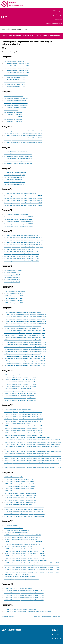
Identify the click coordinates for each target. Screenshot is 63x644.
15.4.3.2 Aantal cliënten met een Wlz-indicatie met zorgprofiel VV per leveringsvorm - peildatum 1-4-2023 (31, 565)
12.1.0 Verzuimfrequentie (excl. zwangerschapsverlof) (18, 375)
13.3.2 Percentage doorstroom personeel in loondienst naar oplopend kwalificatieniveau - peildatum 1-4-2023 (32, 442)
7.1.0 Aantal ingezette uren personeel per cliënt (16, 215)
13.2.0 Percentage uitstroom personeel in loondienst (17, 424)
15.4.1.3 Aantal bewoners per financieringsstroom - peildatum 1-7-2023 (22, 540)
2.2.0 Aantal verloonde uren (11, 110)
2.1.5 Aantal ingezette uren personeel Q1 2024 (16, 108)
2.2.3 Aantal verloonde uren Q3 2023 (13, 117)
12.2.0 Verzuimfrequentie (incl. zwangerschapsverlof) (17, 389)
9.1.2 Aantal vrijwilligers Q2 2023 (12, 275)
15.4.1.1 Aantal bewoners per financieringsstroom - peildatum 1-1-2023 (22, 535)
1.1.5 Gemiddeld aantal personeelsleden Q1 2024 (16, 73)
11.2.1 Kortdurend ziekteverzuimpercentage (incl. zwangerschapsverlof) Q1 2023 (25, 328)
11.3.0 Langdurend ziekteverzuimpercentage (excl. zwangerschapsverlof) (23, 340)
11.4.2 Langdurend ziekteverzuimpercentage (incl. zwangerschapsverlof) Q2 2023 (25, 358)
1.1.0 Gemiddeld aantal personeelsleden (14, 61)
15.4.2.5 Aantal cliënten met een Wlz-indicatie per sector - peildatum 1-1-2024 (24, 558)
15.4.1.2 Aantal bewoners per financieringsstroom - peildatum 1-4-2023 (22, 537)
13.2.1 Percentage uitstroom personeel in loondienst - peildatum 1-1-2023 (23, 426)
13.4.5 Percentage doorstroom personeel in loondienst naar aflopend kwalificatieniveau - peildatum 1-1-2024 (32, 468)
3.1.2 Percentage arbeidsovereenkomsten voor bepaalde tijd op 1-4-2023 (23, 135)
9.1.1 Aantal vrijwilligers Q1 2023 (12, 273)
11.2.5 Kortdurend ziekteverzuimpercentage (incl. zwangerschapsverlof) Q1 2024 (25, 338)
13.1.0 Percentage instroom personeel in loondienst (17, 410)
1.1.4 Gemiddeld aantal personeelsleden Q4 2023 (16, 70)
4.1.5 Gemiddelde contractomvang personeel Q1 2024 (18, 163)
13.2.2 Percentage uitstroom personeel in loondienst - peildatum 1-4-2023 (23, 428)
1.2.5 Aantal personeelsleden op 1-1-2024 (15, 87)
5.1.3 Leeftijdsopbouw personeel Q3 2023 (14, 180)
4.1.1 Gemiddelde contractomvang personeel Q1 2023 (18, 154)
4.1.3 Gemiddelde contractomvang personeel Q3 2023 (18, 159)
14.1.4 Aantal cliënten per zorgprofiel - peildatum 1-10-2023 (19, 486)
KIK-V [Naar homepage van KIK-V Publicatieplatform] (4, 17)
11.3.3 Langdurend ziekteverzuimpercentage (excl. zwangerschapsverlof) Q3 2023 (25, 347)
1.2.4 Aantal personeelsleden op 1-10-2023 (15, 84)
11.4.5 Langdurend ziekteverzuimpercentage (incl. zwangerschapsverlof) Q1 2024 (25, 365)
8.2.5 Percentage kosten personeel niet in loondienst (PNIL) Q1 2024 (21, 261)
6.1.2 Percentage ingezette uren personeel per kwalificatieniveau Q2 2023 (23, 198)
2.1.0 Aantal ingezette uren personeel (13, 96)
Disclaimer (57, 639)
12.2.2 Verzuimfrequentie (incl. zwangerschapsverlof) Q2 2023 (20, 393)
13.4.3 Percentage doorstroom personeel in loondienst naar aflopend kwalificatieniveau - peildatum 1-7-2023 (32, 461)
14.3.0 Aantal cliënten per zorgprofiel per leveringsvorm (18, 505)
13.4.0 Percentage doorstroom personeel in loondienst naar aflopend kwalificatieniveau (27, 454)
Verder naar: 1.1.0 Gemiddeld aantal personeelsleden (48, 617)
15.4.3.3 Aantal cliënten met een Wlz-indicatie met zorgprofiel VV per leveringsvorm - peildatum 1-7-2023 (31, 567)
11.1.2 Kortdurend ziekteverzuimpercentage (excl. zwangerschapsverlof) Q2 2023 (25, 317)
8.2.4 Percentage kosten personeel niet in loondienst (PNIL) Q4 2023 (21, 259)
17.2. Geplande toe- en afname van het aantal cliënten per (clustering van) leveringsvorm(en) (28, 612)
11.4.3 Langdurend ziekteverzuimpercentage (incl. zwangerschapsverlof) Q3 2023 (25, 361)
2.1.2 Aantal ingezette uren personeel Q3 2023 (16, 103)
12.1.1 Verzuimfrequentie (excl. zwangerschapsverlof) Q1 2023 (20, 377)
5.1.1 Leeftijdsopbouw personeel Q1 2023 (14, 175)
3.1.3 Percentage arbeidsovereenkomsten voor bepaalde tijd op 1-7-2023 (23, 138)
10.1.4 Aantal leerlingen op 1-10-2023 (14, 300)
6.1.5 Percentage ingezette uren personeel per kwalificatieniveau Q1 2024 (23, 205)
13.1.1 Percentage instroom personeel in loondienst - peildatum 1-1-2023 (23, 412)
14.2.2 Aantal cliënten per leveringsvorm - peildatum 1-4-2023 (20, 495)
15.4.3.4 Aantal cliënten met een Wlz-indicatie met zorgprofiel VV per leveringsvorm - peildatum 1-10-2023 (32, 570)
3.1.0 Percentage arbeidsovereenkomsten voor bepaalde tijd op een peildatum (24, 131)
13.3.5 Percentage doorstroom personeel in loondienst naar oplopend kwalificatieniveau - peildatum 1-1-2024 (32, 451)
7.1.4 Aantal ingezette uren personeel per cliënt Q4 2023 (18, 224)
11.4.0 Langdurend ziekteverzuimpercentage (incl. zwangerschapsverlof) (22, 354)
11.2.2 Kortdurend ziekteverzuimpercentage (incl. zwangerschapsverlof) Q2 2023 (25, 331)
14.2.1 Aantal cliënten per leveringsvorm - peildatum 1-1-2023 (20, 493)
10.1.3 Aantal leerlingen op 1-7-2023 (13, 298)
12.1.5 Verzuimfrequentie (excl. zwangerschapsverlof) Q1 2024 (20, 386)
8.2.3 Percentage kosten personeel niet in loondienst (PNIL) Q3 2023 (21, 256)
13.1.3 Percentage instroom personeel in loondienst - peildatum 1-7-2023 (23, 417)
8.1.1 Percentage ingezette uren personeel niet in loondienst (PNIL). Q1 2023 (23, 238)
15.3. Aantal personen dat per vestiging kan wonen (17, 530)
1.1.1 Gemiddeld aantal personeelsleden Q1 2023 (16, 63)
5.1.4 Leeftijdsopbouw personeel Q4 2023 (14, 182)
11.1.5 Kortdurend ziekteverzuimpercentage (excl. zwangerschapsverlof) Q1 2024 (25, 324)
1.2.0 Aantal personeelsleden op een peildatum (16, 75)
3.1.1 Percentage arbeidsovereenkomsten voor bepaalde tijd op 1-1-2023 (23, 133)
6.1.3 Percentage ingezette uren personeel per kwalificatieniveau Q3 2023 (23, 201)
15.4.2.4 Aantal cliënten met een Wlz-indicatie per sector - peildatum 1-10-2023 (24, 556)
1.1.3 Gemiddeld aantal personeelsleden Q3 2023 (16, 68)
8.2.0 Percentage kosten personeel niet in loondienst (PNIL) (19, 249)
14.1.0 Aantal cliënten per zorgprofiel (13, 477)
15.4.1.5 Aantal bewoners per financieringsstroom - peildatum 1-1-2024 (22, 544)
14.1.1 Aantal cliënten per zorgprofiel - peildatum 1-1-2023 (19, 479)
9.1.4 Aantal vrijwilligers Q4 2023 (12, 280)
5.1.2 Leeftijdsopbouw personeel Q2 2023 (14, 177)
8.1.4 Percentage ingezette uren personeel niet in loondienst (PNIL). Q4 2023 (23, 245)
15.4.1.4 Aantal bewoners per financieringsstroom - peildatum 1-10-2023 (23, 542)
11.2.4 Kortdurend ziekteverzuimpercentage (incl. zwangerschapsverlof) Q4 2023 (25, 335)
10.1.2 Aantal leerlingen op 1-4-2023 (13, 296)
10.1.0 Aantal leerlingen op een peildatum (14, 291)
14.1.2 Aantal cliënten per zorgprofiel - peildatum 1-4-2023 (19, 482)
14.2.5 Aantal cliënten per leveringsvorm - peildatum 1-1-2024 (20, 502)
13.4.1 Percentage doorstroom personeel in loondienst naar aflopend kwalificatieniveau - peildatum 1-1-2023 (32, 456)
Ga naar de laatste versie (51, 36)
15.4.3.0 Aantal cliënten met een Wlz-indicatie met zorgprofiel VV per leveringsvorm (26, 560)
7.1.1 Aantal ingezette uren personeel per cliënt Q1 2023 (18, 217)
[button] (3, 48)
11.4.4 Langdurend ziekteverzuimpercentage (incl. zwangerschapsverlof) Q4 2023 (25, 363)
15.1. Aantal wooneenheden (11, 526)
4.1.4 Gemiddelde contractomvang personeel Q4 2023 (18, 161)
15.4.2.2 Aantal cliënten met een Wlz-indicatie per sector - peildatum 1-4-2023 (24, 551)
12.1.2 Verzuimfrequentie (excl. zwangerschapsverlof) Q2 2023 (20, 379)
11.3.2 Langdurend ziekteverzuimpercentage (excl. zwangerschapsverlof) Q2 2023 (25, 345)
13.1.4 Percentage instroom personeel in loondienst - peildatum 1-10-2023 (23, 419)
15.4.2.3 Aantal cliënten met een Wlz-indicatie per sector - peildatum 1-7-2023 (24, 553)
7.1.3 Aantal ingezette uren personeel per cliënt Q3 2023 (18, 221)
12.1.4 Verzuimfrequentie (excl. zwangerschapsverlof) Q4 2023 (20, 384)
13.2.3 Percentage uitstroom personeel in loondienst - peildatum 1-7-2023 (23, 430)
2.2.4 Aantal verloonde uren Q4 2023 (13, 119)
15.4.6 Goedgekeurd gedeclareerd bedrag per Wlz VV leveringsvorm (21, 579)
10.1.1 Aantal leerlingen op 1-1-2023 (13, 294)
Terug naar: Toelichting (8, 617)
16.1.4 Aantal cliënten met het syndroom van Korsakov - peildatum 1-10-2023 (24, 598)
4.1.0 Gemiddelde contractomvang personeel (15, 152)
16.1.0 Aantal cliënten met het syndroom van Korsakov (18, 588)
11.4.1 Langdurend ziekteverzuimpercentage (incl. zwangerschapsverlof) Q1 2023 (25, 356)
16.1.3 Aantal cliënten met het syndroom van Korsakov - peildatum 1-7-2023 (24, 595)
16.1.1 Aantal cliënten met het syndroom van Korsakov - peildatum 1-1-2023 (24, 591)
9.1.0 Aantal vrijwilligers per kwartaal (13, 270)
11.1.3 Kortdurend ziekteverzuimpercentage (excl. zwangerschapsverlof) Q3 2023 (25, 319)
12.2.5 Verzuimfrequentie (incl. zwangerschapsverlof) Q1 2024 (20, 400)
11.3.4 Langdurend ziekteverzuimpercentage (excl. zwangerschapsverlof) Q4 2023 (25, 349)
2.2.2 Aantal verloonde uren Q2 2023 (13, 115)
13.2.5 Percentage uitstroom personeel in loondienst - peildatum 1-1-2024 (23, 435)
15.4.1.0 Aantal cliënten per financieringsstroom (16, 533)
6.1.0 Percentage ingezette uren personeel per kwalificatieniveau (21, 194)
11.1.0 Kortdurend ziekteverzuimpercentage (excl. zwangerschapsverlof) (22, 312)
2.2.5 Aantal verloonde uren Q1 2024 (13, 121)
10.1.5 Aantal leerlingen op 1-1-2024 (13, 303)
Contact (56, 635)
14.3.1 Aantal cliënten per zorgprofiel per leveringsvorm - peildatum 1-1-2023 (24, 507)
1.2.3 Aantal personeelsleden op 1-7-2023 (15, 82)
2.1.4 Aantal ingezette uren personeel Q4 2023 (16, 105)
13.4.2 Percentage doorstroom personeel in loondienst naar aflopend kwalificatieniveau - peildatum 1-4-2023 (32, 458)
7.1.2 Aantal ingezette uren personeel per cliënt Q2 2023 (18, 219)
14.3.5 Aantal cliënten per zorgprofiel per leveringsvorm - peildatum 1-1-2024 (24, 516)
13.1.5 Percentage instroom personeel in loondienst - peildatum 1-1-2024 (23, 421)
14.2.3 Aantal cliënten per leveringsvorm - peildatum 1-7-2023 (20, 498)
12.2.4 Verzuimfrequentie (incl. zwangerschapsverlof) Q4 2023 (20, 398)
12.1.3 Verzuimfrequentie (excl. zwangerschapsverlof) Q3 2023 (20, 382)
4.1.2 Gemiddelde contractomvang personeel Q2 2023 (18, 156)
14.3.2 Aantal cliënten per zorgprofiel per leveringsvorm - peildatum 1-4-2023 (24, 509)
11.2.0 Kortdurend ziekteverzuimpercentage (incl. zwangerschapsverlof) (22, 326)
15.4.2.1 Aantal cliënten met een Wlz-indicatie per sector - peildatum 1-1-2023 (24, 549)
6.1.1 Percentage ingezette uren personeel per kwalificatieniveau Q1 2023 (23, 196)
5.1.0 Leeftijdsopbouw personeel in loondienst (16, 173)
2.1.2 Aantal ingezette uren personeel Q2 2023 (16, 101)
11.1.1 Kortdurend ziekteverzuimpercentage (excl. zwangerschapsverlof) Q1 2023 (25, 314)
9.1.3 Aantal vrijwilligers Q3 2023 (12, 277)
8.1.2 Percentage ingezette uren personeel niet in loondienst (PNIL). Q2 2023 (23, 240)
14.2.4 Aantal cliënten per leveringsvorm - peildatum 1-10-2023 (20, 500)
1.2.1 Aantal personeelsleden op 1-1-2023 (15, 77)
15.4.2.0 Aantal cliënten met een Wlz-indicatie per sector (18, 547)
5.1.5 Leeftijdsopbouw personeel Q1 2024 (14, 184)
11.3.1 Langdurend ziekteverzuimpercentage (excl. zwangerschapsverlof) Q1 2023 (25, 342)
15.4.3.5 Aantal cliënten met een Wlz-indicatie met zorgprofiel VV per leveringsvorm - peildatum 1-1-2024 (31, 572)
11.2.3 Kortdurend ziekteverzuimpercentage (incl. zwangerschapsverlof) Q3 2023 (25, 333)
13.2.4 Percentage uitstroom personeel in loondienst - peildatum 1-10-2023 (23, 433)
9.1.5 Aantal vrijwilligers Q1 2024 (12, 282)
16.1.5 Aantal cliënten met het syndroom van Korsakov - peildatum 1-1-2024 (24, 600)
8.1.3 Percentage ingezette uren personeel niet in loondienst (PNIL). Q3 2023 (23, 242)
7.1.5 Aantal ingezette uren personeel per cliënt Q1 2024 (18, 226)
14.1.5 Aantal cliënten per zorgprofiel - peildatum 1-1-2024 (19, 488)
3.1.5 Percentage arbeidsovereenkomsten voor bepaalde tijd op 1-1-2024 (23, 142)
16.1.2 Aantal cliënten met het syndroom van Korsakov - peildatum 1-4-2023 (24, 593)
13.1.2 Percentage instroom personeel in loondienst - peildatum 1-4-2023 (23, 414)
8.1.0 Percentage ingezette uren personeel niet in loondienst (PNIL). (21, 235)
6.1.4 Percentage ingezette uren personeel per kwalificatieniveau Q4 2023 (23, 203)
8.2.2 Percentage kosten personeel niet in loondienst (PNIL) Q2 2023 (21, 254)
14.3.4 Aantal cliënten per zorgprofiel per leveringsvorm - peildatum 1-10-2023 (24, 514)
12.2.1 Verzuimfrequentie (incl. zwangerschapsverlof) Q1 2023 (20, 391)
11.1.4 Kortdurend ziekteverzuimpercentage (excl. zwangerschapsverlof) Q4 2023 (25, 321)
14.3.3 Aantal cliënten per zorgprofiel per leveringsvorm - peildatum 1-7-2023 (24, 512)
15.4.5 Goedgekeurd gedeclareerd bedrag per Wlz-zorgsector (20, 577)
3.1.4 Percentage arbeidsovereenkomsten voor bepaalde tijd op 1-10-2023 (23, 140)
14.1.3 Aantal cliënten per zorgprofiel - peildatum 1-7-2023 (19, 484)
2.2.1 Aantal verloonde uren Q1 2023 (13, 112)
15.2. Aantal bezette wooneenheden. (13, 528)
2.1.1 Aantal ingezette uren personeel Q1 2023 (16, 98)
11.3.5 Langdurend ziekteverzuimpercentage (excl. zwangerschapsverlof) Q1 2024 (25, 352)
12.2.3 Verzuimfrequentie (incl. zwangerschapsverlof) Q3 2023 (20, 396)
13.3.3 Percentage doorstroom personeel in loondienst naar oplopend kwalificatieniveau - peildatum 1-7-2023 (32, 444)
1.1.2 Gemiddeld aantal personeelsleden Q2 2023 (16, 66)
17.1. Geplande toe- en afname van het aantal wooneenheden (20, 609)
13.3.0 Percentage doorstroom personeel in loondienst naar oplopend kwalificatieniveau (27, 437)
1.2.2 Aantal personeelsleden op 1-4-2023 (15, 80)
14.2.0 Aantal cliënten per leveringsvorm (14, 491)
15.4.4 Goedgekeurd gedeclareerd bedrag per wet (17, 574)
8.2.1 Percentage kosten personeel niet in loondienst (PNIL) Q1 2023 (21, 252)
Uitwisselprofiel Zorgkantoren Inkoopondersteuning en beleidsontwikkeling (27, 43)
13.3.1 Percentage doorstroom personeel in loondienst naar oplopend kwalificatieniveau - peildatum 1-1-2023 (32, 440)
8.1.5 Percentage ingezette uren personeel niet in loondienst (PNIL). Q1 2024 (23, 247)
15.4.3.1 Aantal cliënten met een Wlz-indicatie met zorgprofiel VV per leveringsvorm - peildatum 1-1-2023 (31, 563)
